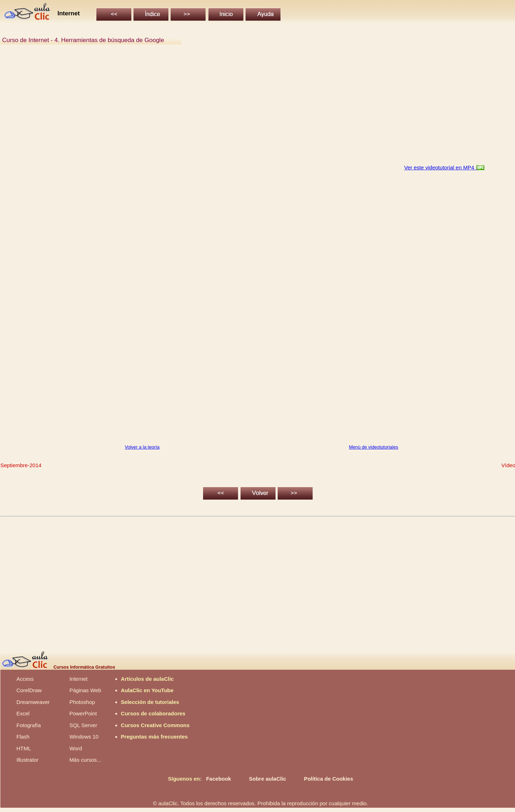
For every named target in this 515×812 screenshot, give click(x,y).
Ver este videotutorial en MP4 (441, 167)
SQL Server (83, 725)
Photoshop (82, 702)
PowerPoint (83, 713)
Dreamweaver (33, 702)
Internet (78, 679)
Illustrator (27, 760)
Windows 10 (84, 737)
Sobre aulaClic (267, 779)
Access (25, 679)
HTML (24, 748)
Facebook (218, 779)
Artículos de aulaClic (147, 679)
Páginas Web (85, 690)
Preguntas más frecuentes (155, 737)
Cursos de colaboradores (153, 713)
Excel (23, 713)
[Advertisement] (216, 108)
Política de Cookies (329, 779)
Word (76, 748)
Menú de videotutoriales (374, 447)
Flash (23, 737)
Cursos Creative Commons (155, 725)
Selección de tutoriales (150, 702)
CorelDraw (29, 690)
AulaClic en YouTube (147, 690)
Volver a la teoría (142, 447)
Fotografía (29, 725)
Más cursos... (85, 760)
